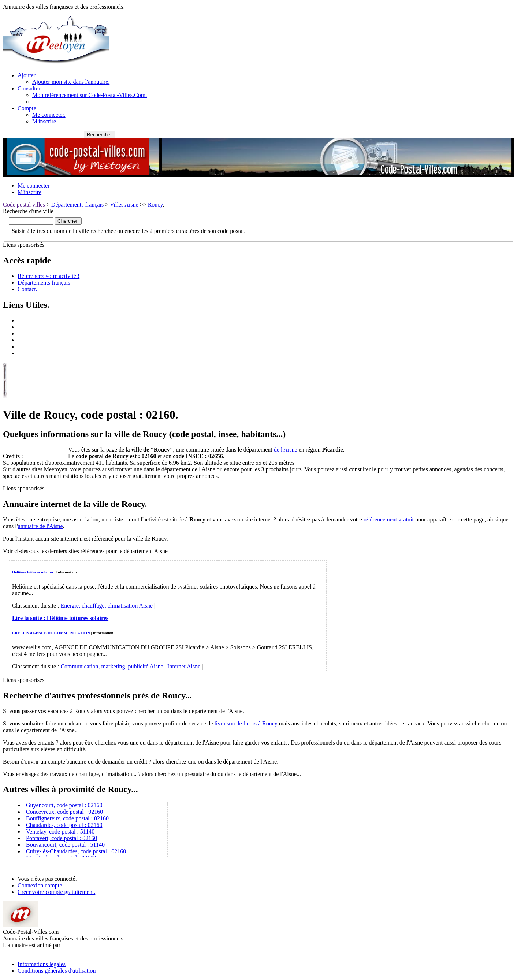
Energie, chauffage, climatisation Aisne (106, 606)
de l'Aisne (286, 450)
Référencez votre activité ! (49, 276)
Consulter (29, 88)
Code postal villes (24, 205)
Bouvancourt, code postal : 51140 (65, 845)
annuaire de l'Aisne (40, 526)
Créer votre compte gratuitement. (56, 892)
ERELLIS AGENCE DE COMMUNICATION (51, 633)
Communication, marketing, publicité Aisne (112, 666)
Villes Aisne (124, 205)
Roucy (155, 205)
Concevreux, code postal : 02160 (64, 812)
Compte (27, 108)
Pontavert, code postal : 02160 (62, 838)
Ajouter (27, 75)
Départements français (77, 205)
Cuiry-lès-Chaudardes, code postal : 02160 (76, 851)
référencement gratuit (389, 519)
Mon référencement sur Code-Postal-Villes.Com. (90, 95)
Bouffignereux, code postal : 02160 (67, 818)
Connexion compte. (40, 885)
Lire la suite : (60, 618)
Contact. (27, 289)
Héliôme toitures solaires (33, 572)
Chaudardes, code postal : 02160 (64, 825)
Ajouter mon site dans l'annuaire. (71, 82)
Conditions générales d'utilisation (57, 971)
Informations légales (42, 964)
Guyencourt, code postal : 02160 (64, 805)
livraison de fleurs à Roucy (246, 723)
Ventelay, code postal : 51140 (60, 831)
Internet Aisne (184, 666)
